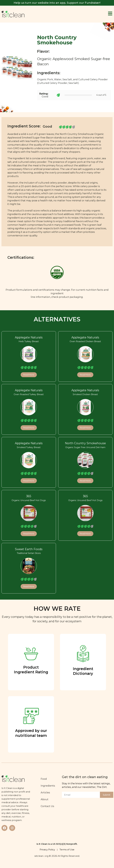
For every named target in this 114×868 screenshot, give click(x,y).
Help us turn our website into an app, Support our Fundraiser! (57, 3)
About (45, 799)
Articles (46, 792)
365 (29, 496)
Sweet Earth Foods (29, 549)
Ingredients (48, 786)
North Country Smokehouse (85, 443)
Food (44, 779)
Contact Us (48, 806)
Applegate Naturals (29, 337)
